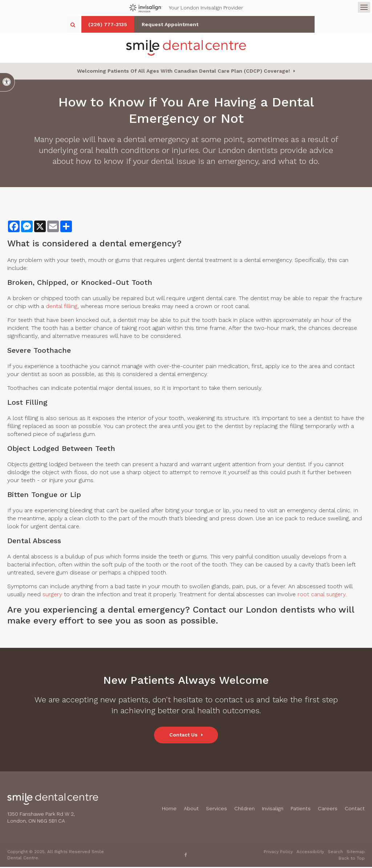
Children (244, 810)
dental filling (62, 308)
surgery (52, 596)
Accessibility (310, 853)
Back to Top (352, 859)
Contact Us (183, 736)
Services (217, 810)
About (191, 810)
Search (335, 853)
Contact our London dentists (254, 611)
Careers (328, 810)
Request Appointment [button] (227, 24)
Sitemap (356, 853)
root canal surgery (322, 596)
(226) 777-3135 (160, 24)
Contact (355, 810)
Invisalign (273, 810)
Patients (301, 810)
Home (169, 810)
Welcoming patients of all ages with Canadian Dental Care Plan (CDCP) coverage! (183, 72)
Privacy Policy (278, 853)
